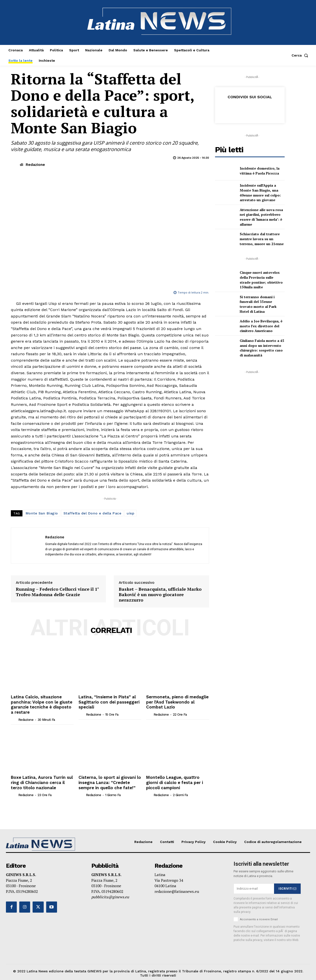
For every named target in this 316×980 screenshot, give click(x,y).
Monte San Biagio (42, 513)
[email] (254, 886)
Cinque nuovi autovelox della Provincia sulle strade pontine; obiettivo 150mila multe (261, 280)
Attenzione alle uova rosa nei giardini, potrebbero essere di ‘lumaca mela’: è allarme (261, 217)
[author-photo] (14, 718)
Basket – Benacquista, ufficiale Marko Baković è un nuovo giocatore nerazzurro (160, 595)
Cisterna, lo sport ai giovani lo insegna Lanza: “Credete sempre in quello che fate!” (108, 781)
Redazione (35, 165)
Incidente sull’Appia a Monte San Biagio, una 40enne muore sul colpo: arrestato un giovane (260, 193)
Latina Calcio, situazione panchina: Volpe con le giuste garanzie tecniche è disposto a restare (41, 704)
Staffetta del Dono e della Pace (92, 513)
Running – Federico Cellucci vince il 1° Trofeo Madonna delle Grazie (57, 592)
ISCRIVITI (287, 886)
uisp (130, 513)
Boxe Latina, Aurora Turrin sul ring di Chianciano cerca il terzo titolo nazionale (42, 781)
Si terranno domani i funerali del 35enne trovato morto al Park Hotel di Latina (258, 304)
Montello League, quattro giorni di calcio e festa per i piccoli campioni (173, 781)
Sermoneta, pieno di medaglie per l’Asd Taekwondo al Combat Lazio (177, 701)
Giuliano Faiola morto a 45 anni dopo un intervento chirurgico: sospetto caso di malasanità (262, 348)
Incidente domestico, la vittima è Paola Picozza (260, 171)
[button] (301, 55)
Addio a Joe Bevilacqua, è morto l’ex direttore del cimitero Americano (261, 326)
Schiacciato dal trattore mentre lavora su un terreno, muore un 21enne (262, 239)
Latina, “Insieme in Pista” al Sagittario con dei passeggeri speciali (108, 701)
